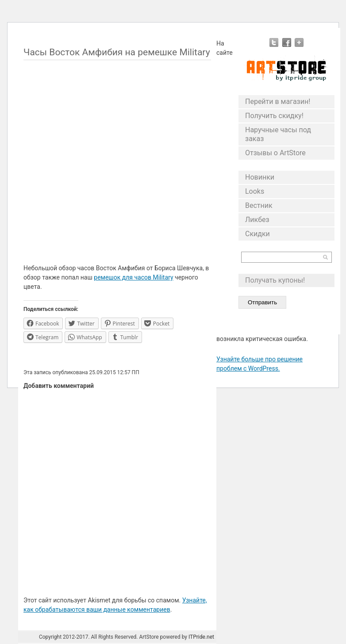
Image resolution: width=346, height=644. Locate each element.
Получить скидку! (274, 116)
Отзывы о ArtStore (275, 153)
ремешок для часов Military (133, 277)
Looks (255, 191)
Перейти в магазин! (278, 102)
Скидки (258, 234)
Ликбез (257, 220)
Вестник (259, 205)
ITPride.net (201, 637)
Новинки (260, 177)
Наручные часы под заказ (278, 134)
